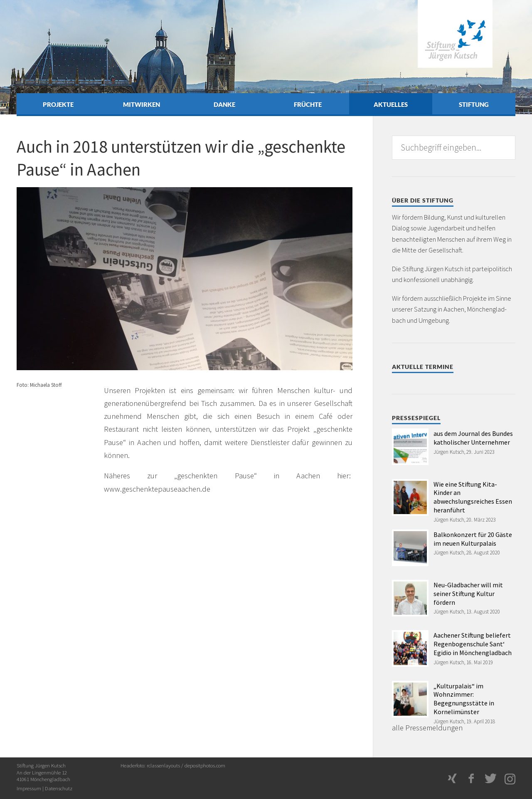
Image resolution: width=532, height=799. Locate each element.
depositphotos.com (205, 766)
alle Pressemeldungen (427, 728)
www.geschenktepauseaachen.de (157, 489)
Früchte (308, 104)
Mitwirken (142, 104)
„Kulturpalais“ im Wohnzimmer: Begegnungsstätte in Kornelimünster (464, 699)
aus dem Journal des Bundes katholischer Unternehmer (473, 438)
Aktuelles (391, 104)
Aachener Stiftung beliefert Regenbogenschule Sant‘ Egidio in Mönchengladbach (473, 644)
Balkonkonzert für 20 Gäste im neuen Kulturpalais (473, 539)
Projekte (58, 104)
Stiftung (474, 104)
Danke (224, 104)
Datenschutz (59, 788)
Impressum (29, 788)
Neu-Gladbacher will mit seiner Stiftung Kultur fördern (468, 594)
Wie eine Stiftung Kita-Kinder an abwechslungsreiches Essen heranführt (473, 497)
